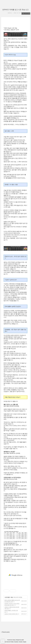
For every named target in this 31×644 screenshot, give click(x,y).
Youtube (21, 642)
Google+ (25, 642)
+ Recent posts (5, 632)
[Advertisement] (15, 575)
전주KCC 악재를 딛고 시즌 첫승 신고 (15, 10)
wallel (23, 640)
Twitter (12, 642)
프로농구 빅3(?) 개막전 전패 (11, 614)
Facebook (16, 642)
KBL (12, 597)
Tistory (14, 640)
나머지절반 (7, 597)
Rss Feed (7, 642)
